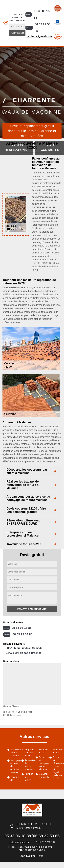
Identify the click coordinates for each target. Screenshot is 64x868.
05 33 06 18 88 (42, 14)
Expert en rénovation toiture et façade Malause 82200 (57, 768)
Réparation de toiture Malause (29, 765)
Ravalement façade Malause (15, 753)
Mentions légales (32, 850)
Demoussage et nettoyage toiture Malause (43, 763)
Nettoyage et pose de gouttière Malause (15, 766)
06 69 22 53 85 (43, 28)
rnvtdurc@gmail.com (39, 36)
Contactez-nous (32, 856)
